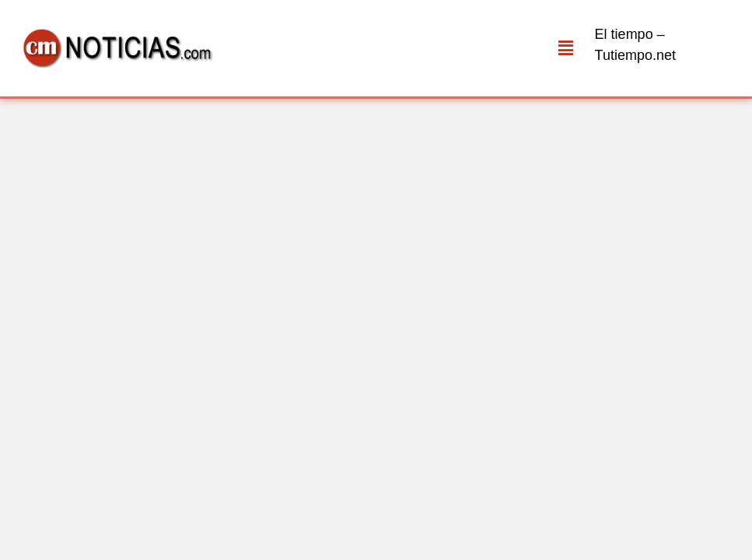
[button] (565, 48)
